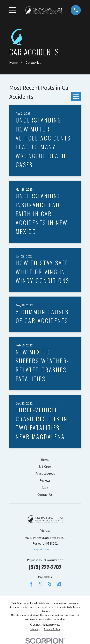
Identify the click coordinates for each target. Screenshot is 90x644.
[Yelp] (50, 584)
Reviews (45, 480)
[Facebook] (31, 584)
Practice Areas (45, 474)
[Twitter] (40, 584)
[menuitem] (35, 629)
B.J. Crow (45, 467)
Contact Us (45, 495)
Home (45, 460)
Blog (45, 488)
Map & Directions (45, 549)
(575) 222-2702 (45, 567)
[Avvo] (59, 584)
